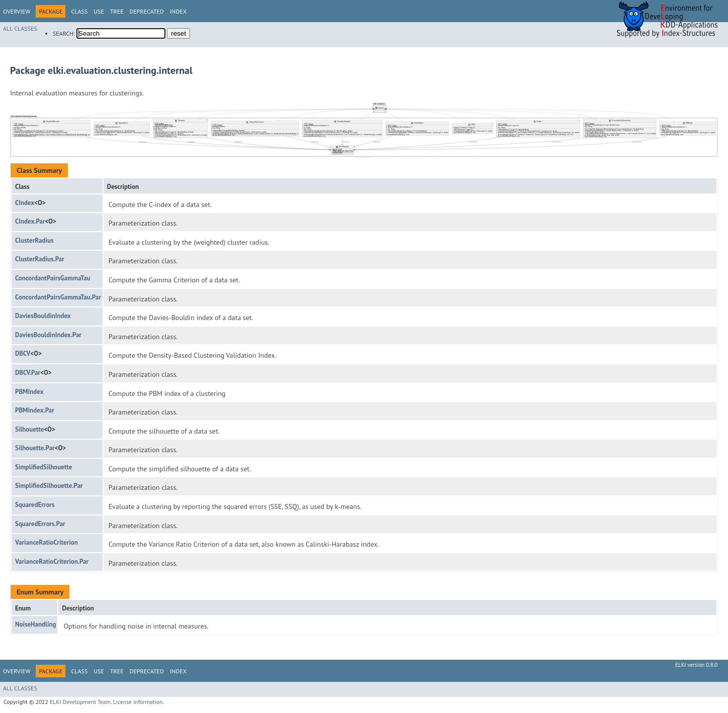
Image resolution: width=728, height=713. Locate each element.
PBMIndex (29, 392)
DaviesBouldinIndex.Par (48, 335)
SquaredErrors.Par (40, 524)
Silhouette (29, 429)
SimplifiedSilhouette (43, 467)
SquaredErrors (35, 505)
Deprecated (147, 11)
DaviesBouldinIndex (43, 316)
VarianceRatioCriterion (47, 542)
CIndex (25, 203)
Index (178, 11)
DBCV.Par (28, 373)
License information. (139, 702)
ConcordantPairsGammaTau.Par (58, 297)
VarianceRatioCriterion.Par (52, 562)
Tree (117, 11)
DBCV (23, 353)
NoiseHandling (35, 624)
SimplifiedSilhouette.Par (49, 486)
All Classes (20, 28)
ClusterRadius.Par (40, 259)
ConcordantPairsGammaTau (53, 278)
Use (99, 11)
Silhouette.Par (35, 448)
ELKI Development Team (80, 702)
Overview (17, 11)
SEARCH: (64, 33)
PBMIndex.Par (35, 410)
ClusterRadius (34, 240)
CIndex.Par (30, 221)
